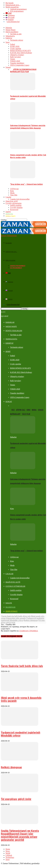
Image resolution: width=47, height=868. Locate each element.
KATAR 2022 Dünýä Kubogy (21, 53)
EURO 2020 (15, 46)
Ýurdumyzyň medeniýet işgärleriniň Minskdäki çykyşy (23, 615)
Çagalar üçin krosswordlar (20, 199)
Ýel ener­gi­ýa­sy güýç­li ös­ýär (16, 795)
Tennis (13, 59)
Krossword (14, 210)
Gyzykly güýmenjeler (14, 203)
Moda (29, 69)
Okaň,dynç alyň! (12, 201)
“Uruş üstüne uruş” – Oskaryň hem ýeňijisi (26, 184)
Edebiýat (9, 38)
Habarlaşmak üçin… (13, 5)
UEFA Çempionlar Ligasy (20, 65)
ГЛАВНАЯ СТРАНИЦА (29, 627)
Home (8, 845)
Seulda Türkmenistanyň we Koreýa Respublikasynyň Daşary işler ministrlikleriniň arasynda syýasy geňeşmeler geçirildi (20, 831)
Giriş (9, 22)
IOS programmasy (17, 11)
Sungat (8, 67)
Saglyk (8, 212)
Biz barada (10, 3)
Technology (10, 853)
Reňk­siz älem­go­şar (31, 616)
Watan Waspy (11, 30)
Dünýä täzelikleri (12, 32)
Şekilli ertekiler (16, 205)
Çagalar (8, 197)
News (8, 847)
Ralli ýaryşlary (16, 57)
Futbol (13, 44)
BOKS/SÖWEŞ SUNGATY (21, 51)
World (8, 849)
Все (12, 69)
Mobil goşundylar (12, 7)
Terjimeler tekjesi (17, 40)
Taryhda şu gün (16, 34)
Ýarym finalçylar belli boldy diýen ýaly (16, 612)
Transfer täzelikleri (17, 63)
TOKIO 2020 (15, 61)
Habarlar (9, 28)
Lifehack (9, 851)
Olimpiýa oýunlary (17, 55)
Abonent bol (15, 22)
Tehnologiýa (10, 36)
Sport (8, 42)
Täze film (25, 72)
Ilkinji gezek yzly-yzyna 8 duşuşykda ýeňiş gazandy (23, 613)
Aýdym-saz (18, 69)
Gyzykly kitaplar (16, 207)
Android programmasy (18, 9)
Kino (24, 69)
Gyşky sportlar (16, 48)
